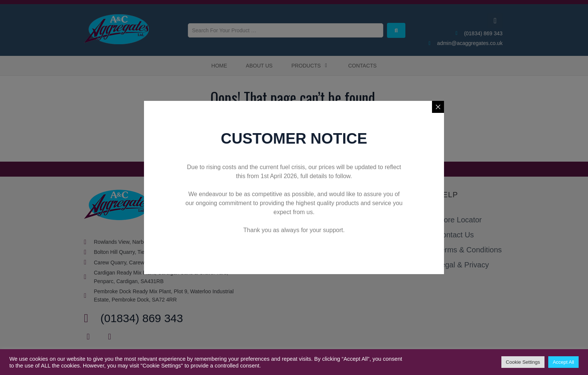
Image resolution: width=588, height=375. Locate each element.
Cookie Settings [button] (523, 362)
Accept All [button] (563, 362)
